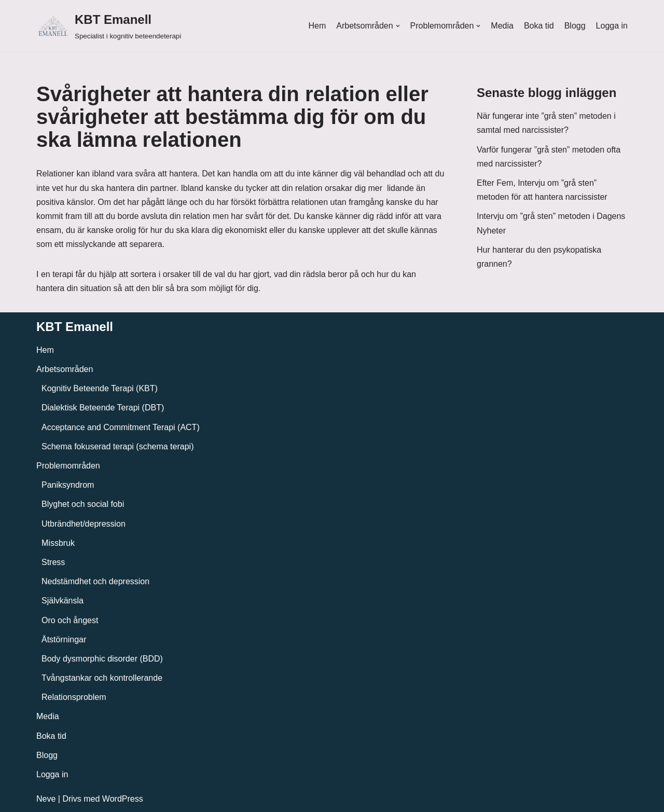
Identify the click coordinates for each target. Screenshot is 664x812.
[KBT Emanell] (109, 26)
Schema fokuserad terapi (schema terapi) (117, 446)
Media (502, 26)
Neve (46, 799)
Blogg (575, 26)
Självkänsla (63, 601)
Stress (53, 562)
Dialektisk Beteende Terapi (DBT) (103, 408)
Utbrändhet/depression (84, 524)
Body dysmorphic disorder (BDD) (102, 659)
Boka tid (539, 26)
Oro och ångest (70, 620)
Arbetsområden (65, 369)
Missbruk (58, 543)
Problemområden (68, 466)
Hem (317, 26)
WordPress (123, 799)
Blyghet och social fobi (83, 504)
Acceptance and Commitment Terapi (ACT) (121, 427)
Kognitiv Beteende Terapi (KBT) (100, 388)
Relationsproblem (74, 697)
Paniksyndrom (68, 485)
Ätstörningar (64, 639)
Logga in (612, 26)
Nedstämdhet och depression (95, 581)
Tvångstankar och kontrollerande (102, 678)
